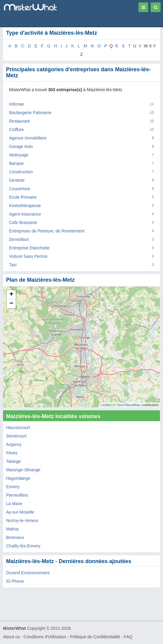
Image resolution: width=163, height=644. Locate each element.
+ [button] (11, 295)
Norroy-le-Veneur (22, 521)
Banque (16, 163)
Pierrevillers (17, 495)
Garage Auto (21, 146)
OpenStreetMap (129, 405)
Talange (13, 461)
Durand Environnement (28, 573)
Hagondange (18, 478)
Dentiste (17, 180)
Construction (21, 172)
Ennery (13, 487)
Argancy (14, 444)
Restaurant (19, 121)
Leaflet (106, 405)
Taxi (13, 265)
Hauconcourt (18, 428)
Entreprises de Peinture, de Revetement (47, 231)
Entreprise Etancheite (29, 248)
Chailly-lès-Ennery (23, 546)
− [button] (11, 304)
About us (11, 637)
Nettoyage (19, 155)
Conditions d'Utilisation (45, 637)
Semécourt (16, 436)
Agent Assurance (25, 214)
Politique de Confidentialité (95, 637)
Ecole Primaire (23, 197)
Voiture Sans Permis (28, 256)
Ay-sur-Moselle (20, 512)
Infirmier (17, 104)
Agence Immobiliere (28, 138)
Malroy (12, 529)
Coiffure (16, 130)
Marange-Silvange (23, 470)
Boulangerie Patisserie (30, 113)
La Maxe (14, 504)
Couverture (20, 189)
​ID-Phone (15, 581)
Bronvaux (15, 537)
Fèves (12, 453)
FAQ (128, 637)
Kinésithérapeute (25, 206)
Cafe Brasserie (23, 223)
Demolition (19, 239)
